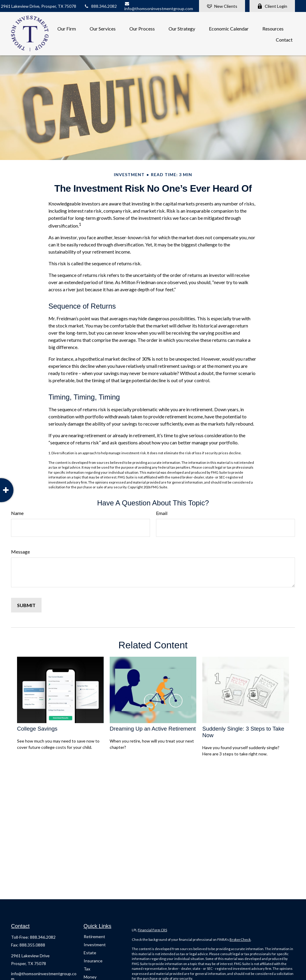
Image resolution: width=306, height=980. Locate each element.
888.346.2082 (100, 6)
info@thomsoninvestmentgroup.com (159, 6)
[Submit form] (26, 605)
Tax (87, 969)
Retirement (94, 936)
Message (20, 552)
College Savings (37, 729)
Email (162, 513)
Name (17, 513)
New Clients (222, 6)
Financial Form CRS (152, 930)
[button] (67, 28)
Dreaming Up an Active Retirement (153, 729)
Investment (95, 945)
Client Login (272, 6)
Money (90, 977)
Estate (90, 953)
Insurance (93, 961)
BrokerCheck (240, 939)
